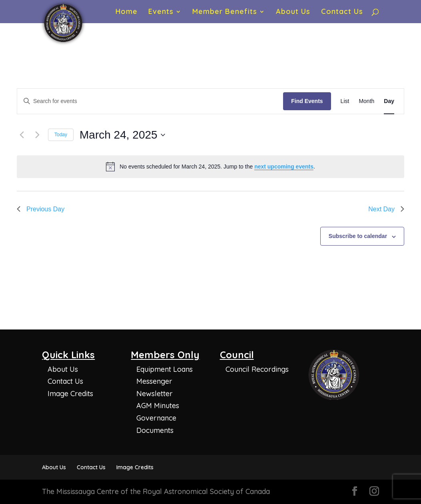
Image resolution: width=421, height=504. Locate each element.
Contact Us (342, 12)
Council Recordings (257, 369)
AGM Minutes (158, 406)
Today (61, 135)
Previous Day (41, 209)
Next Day (386, 209)
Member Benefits (225, 12)
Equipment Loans (165, 369)
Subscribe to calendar (358, 236)
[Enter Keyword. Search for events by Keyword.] (150, 101)
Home (127, 12)
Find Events (307, 101)
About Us (293, 12)
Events (161, 12)
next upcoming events (284, 167)
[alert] (210, 167)
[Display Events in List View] (345, 101)
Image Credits (70, 394)
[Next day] (37, 135)
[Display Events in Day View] (389, 101)
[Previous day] (22, 135)
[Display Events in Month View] (366, 101)
